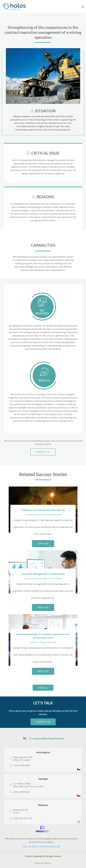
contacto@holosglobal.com (46, 739)
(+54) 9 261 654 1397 (23, 818)
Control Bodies (41, 578)
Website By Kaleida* (43, 863)
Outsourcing (56, 515)
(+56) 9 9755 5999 (21, 766)
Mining (48, 515)
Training (59, 578)
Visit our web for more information (41, 847)
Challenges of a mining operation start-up (43, 510)
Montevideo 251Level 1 (21, 811)
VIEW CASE (43, 544)
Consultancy (30, 515)
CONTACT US (43, 452)
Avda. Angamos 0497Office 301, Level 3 (23, 759)
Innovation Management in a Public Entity (43, 574)
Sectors (51, 578)
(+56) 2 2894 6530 (21, 792)
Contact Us (43, 722)
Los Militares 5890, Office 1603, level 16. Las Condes (28, 785)
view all (43, 688)
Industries (40, 515)
